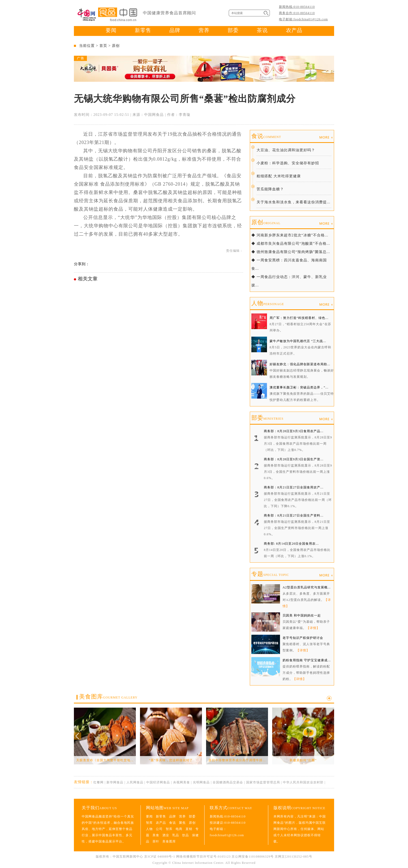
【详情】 (313, 628)
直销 (189, 829)
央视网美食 (181, 782)
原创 (116, 46)
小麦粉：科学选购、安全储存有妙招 (288, 163)
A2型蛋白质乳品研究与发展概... (307, 587)
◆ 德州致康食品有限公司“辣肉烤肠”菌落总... (291, 252)
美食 (156, 835)
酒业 (166, 835)
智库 (149, 823)
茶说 (262, 30)
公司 (159, 829)
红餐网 (98, 782)
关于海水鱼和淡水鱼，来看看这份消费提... (294, 202)
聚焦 (182, 823)
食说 (266, 136)
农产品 (294, 30)
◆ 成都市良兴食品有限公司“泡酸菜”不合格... (291, 244)
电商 (179, 829)
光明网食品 (201, 782)
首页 (103, 46)
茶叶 (156, 841)
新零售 (143, 30)
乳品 (176, 835)
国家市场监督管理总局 (263, 782)
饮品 (186, 835)
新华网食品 (115, 782)
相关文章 (88, 279)
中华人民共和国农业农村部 (303, 782)
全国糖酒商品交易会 (228, 782)
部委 (233, 30)
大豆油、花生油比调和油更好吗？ (286, 150)
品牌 (175, 30)
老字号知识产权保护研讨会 (303, 638)
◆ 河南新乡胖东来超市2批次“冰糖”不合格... (290, 235)
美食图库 (108, 697)
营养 (204, 30)
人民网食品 (135, 782)
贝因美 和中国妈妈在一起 (302, 615)
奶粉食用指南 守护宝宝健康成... (307, 660)
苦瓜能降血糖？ (270, 189)
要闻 (111, 30)
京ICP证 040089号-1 (160, 857)
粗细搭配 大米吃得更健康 (279, 176)
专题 (270, 574)
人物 (268, 303)
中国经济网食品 (158, 782)
